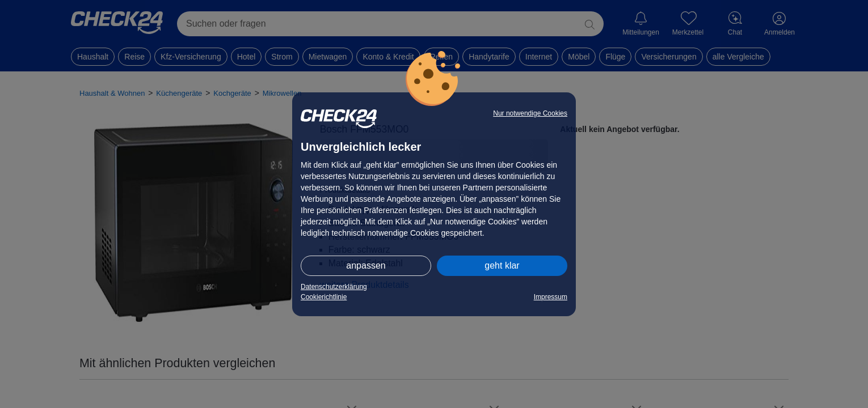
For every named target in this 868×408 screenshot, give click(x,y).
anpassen (366, 265)
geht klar (502, 265)
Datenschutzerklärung (334, 287)
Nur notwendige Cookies (530, 113)
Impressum (551, 297)
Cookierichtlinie (324, 297)
